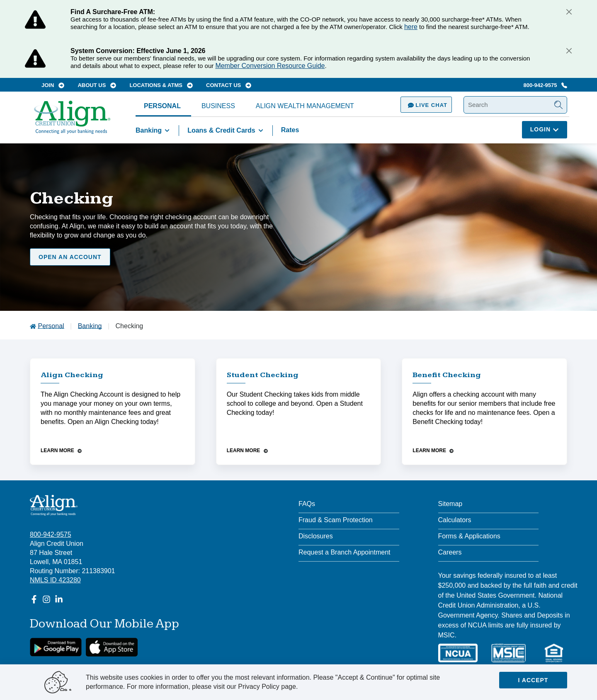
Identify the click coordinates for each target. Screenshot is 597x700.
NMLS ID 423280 (55, 580)
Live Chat (426, 105)
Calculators (455, 520)
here (411, 27)
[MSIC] (508, 653)
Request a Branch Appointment (344, 552)
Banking (154, 131)
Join (53, 85)
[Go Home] (72, 121)
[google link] (56, 647)
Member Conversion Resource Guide (270, 66)
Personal (162, 106)
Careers (450, 552)
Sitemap (450, 504)
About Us (97, 85)
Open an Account (70, 257)
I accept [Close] (533, 680)
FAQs (307, 504)
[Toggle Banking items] (167, 131)
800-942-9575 (545, 85)
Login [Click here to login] (545, 129)
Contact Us (229, 85)
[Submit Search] (558, 105)
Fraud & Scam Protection (336, 520)
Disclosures (316, 536)
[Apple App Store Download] (112, 647)
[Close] (569, 12)
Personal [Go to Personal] (51, 326)
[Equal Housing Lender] (554, 653)
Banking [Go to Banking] (90, 326)
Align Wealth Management (305, 106)
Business (218, 106)
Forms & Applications (469, 536)
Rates (290, 130)
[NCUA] (458, 653)
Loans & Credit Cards (227, 131)
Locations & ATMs (161, 85)
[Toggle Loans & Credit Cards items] (261, 131)
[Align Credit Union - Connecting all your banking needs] (54, 505)
